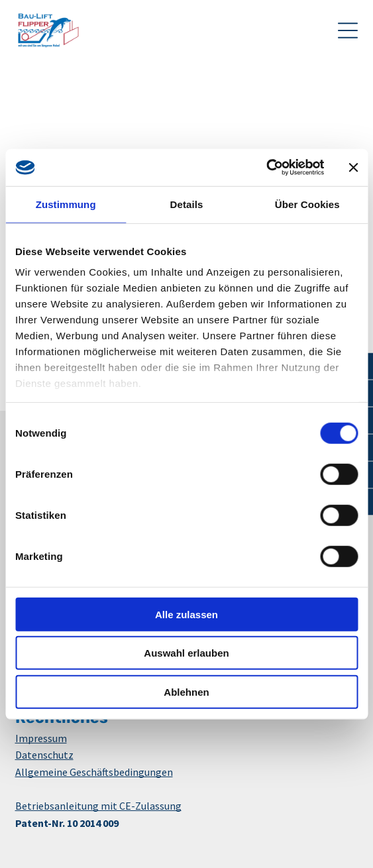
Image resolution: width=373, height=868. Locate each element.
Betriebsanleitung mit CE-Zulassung (98, 806)
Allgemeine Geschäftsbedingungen (94, 772)
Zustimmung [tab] (66, 204)
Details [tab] (187, 204)
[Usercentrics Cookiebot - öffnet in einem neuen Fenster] (266, 168)
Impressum (41, 738)
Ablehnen (186, 691)
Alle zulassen (186, 614)
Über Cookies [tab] (307, 204)
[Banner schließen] (353, 168)
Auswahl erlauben (186, 653)
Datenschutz (44, 755)
